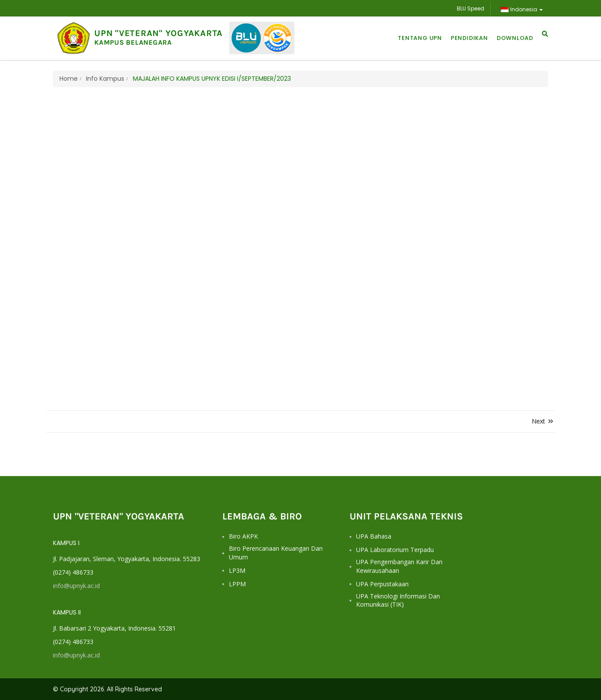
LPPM (237, 584)
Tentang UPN (420, 38)
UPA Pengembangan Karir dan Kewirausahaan (399, 566)
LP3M (237, 570)
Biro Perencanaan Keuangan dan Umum (276, 553)
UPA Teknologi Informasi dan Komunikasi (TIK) (398, 600)
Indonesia (522, 9)
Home (69, 79)
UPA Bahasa (374, 536)
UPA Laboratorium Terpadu (395, 550)
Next (542, 421)
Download (515, 38)
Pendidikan (469, 38)
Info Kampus (104, 79)
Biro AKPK (243, 536)
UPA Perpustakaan (382, 584)
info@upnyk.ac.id (76, 586)
